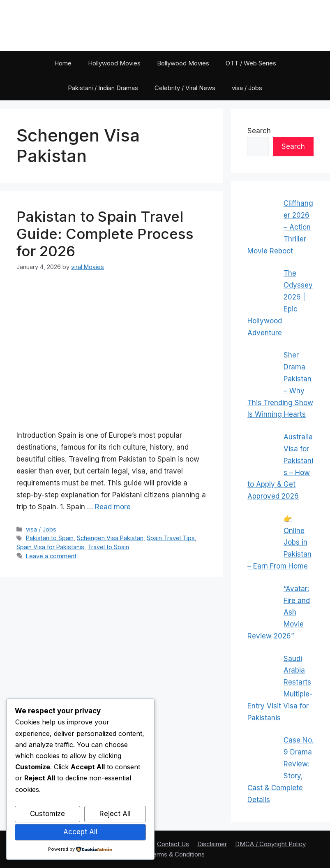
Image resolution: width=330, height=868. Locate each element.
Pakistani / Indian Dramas (103, 88)
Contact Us (173, 844)
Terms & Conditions (177, 854)
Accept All (80, 832)
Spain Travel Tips (171, 538)
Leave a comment (51, 556)
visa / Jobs (247, 88)
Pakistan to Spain (50, 538)
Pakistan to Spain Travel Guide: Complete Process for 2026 (105, 234)
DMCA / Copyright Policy (270, 844)
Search (259, 131)
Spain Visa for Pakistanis (50, 547)
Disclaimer (212, 844)
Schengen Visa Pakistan (110, 538)
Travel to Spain (108, 547)
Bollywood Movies (183, 63)
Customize (47, 814)
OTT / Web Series (251, 63)
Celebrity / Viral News (185, 88)
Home (63, 63)
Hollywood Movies (114, 63)
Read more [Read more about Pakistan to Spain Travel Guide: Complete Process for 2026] (113, 507)
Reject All (115, 814)
